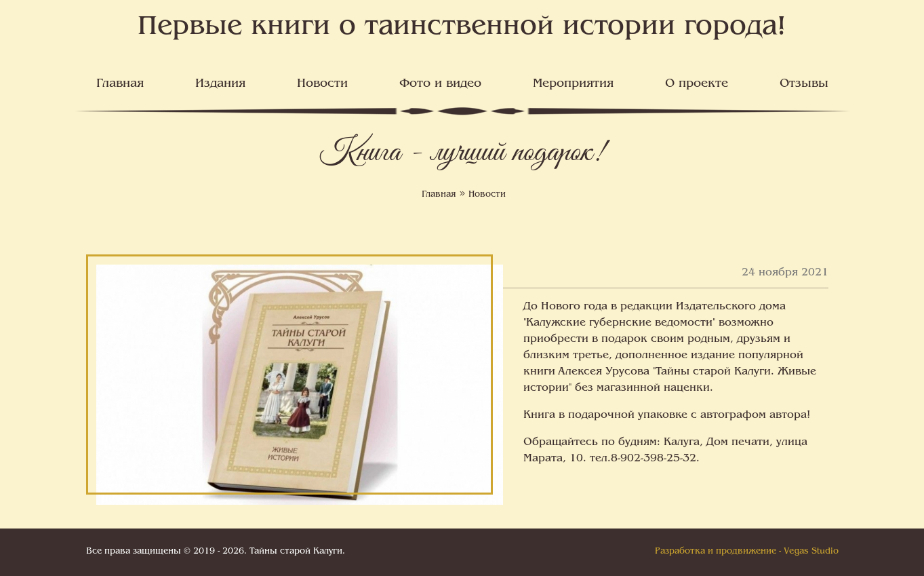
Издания (220, 84)
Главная (120, 84)
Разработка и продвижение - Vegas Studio (747, 552)
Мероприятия (573, 84)
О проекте (697, 84)
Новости (322, 84)
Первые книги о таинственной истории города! (462, 27)
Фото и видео (440, 84)
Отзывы (804, 84)
